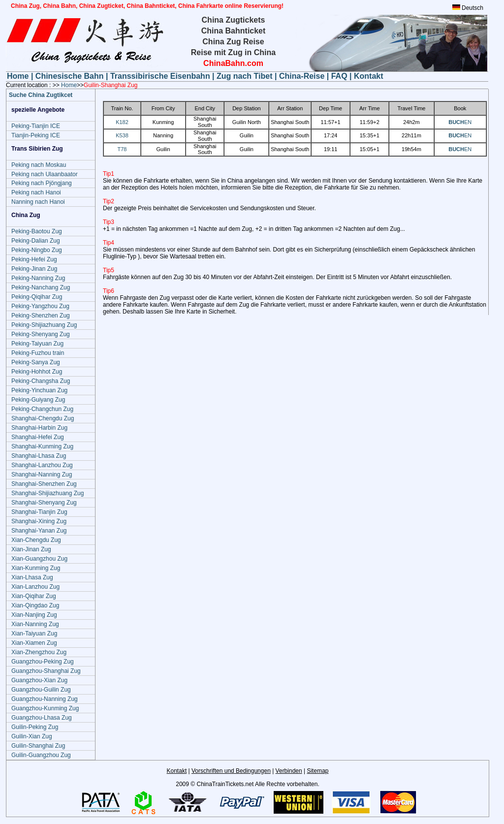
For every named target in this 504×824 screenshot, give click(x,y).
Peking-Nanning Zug (38, 278)
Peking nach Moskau (39, 165)
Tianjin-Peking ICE (36, 135)
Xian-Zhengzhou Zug (39, 652)
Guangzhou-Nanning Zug (45, 699)
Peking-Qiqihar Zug (37, 297)
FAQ (339, 76)
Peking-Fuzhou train (38, 353)
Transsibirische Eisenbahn (161, 76)
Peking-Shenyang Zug (41, 334)
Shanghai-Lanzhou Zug (42, 465)
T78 (122, 149)
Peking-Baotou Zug (37, 231)
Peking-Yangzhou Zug (40, 306)
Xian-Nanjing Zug (34, 615)
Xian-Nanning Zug (35, 624)
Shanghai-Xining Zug (39, 521)
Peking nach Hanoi (36, 192)
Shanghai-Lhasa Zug (39, 456)
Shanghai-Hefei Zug (38, 437)
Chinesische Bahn (71, 76)
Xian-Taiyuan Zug (34, 634)
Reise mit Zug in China (233, 52)
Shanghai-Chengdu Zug (43, 418)
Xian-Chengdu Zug (36, 540)
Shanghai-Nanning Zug (42, 475)
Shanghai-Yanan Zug (39, 531)
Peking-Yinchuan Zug (39, 390)
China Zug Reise (233, 42)
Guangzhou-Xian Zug (39, 680)
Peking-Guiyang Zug (38, 400)
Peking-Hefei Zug (34, 259)
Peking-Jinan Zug (34, 269)
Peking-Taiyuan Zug (37, 344)
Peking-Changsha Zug (41, 381)
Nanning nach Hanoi (38, 202)
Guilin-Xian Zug (32, 736)
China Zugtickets (234, 20)
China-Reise (302, 76)
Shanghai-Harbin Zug (39, 428)
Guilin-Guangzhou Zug (41, 755)
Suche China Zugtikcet (41, 95)
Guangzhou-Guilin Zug (41, 690)
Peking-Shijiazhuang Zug (44, 325)
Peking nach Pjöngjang (42, 183)
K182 (122, 122)
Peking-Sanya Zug (36, 362)
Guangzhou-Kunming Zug (45, 708)
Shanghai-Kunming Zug (42, 446)
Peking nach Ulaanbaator (45, 174)
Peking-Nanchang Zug (41, 287)
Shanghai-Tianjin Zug (39, 512)
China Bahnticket (234, 31)
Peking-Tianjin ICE (36, 126)
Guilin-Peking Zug (35, 727)
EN (460, 122)
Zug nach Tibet (244, 76)
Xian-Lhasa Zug (32, 577)
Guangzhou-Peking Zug (43, 662)
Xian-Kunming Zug (36, 568)
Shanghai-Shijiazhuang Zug (47, 493)
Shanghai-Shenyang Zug (44, 503)
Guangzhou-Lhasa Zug (42, 718)
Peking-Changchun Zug (42, 409)
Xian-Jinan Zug (31, 549)
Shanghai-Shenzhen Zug (44, 484)
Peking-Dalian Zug (36, 241)
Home (19, 76)
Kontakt (369, 76)
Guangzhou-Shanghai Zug (46, 671)
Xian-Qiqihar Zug (34, 596)
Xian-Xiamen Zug (34, 643)
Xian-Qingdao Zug (35, 605)
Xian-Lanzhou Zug (35, 587)
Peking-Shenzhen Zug (41, 316)
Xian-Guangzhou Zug (39, 559)
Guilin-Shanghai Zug (38, 746)
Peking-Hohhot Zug (37, 372)
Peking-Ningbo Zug (37, 250)
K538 (122, 135)
